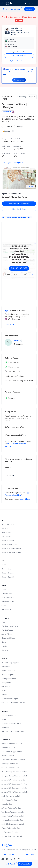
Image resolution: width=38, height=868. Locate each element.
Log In (31, 3)
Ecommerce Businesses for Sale (14, 760)
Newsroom (6, 642)
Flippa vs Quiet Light (9, 544)
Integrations (6, 683)
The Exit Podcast (8, 630)
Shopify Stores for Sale (10, 768)
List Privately (6, 536)
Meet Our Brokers (19, 209)
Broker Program (8, 601)
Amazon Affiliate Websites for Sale (15, 792)
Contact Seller (25, 864)
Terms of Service (8, 854)
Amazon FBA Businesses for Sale (14, 780)
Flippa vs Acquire (8, 540)
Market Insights (8, 675)
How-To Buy (6, 569)
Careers (5, 605)
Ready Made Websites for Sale (13, 816)
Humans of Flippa (8, 638)
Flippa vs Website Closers (11, 552)
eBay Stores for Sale (9, 800)
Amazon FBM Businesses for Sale (14, 784)
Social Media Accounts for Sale (13, 824)
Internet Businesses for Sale (12, 820)
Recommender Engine (10, 699)
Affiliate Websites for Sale (11, 808)
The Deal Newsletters (10, 626)
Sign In (30, 274)
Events (4, 646)
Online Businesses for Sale (12, 744)
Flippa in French (7, 573)
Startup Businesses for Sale (12, 836)
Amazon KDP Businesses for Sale (14, 788)
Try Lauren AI (19, 80)
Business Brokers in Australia (13, 731)
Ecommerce (7, 126)
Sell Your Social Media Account (13, 703)
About (4, 589)
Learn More (9, 324)
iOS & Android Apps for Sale (12, 752)
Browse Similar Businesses (19, 204)
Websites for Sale (8, 748)
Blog (3, 622)
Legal (4, 719)
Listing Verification (9, 679)
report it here (25, 499)
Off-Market (6, 687)
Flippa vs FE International (11, 548)
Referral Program (8, 597)
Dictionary (5, 650)
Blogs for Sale (7, 804)
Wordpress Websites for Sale (13, 812)
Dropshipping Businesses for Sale (14, 772)
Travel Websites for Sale (11, 828)
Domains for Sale (8, 756)
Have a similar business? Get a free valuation (17, 217)
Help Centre (6, 609)
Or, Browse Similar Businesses (19, 61)
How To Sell (6, 532)
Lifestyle (18, 126)
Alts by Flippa (7, 634)
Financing (5, 727)
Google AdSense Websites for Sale (15, 776)
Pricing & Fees (7, 593)
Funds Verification (8, 671)
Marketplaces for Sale (10, 764)
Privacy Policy (29, 854)
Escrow (4, 695)
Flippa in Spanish (8, 577)
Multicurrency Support (10, 663)
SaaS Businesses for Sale (11, 796)
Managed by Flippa (9, 715)
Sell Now (29, 9)
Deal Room (6, 667)
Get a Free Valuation (13, 9)
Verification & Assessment (11, 723)
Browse (4, 565)
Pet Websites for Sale (10, 832)
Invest (4, 691)
